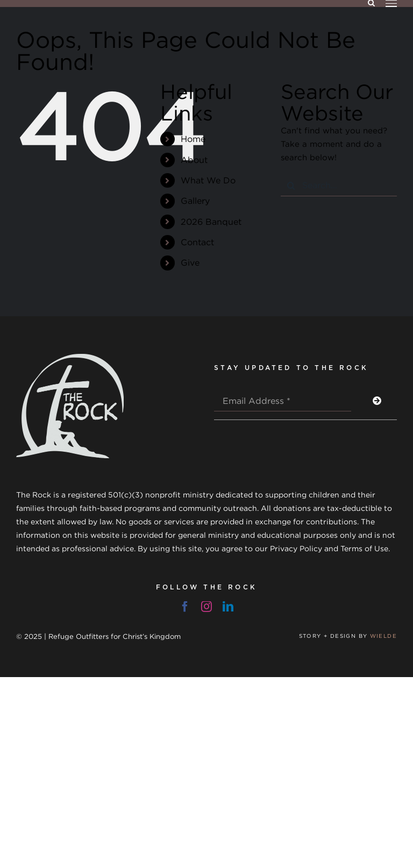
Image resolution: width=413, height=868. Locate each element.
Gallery (195, 201)
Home (193, 139)
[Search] (291, 186)
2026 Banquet (211, 222)
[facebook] (185, 607)
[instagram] (206, 607)
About (194, 160)
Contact (197, 242)
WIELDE (383, 636)
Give (190, 262)
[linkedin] (228, 607)
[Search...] (339, 186)
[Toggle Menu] (391, 3)
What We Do (208, 180)
